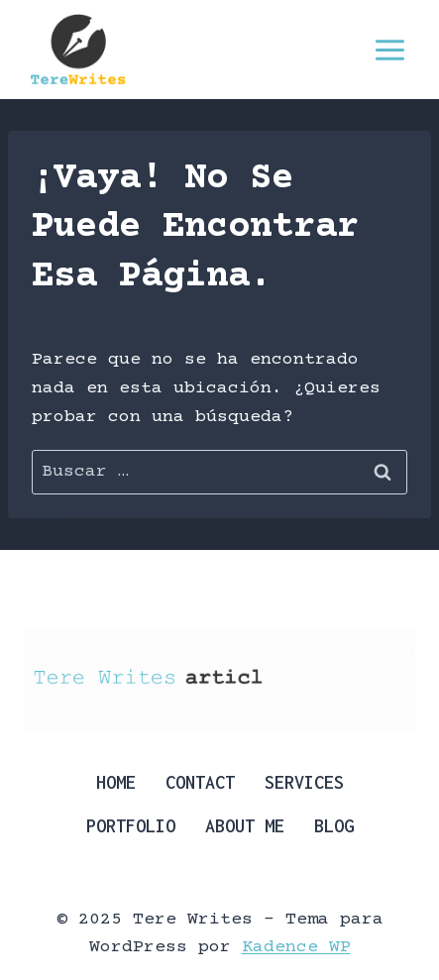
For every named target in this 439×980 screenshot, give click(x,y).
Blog (334, 826)
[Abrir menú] (389, 50)
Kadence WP (296, 947)
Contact (200, 782)
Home (116, 782)
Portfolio (131, 826)
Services (304, 782)
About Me (245, 826)
